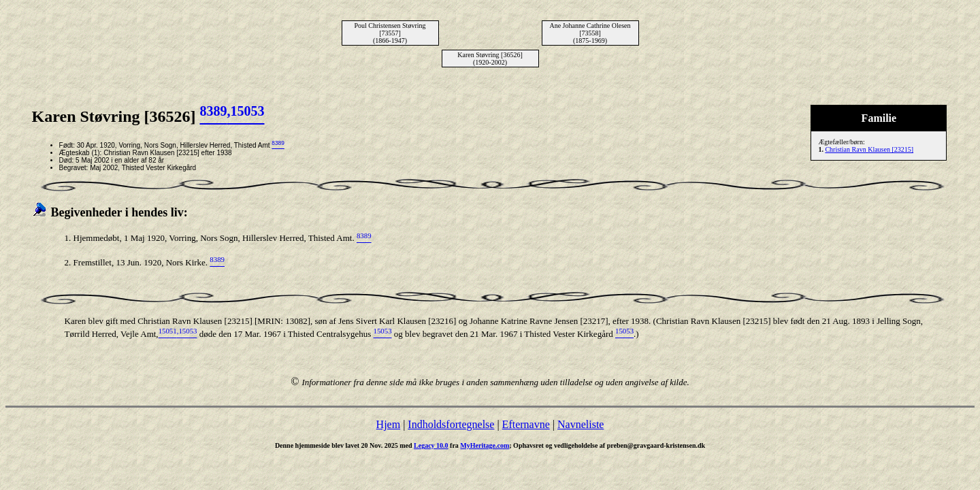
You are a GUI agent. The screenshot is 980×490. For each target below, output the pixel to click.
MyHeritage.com (485, 445)
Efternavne (526, 424)
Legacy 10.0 (431, 445)
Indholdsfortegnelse (451, 424)
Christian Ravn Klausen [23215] (869, 149)
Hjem (389, 424)
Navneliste (581, 424)
